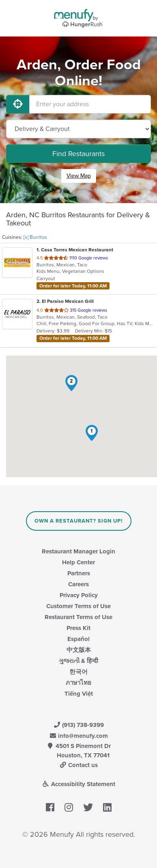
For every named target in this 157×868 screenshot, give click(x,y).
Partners (79, 573)
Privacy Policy (79, 595)
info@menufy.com (79, 736)
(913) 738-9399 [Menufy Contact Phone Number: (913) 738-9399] (79, 725)
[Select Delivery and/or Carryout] (78, 129)
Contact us (79, 765)
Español (78, 639)
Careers (78, 584)
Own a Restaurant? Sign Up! (78, 521)
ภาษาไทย (78, 683)
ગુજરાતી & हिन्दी (78, 661)
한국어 (78, 672)
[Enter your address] (90, 104)
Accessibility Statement (78, 784)
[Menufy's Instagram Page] (69, 808)
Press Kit (78, 628)
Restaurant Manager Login (78, 551)
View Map (79, 176)
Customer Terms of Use (78, 606)
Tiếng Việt (79, 694)
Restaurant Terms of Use (78, 617)
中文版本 (79, 650)
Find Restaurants (78, 154)
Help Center (78, 562)
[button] (92, 433)
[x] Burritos (35, 237)
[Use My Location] (18, 104)
